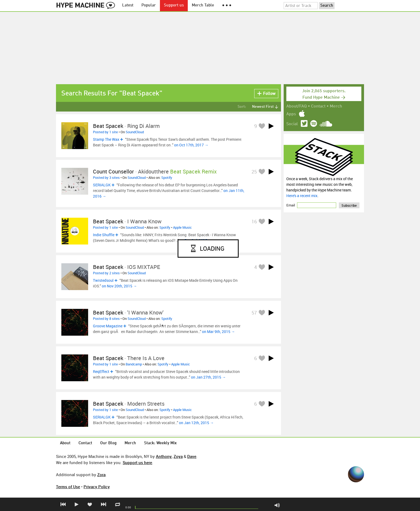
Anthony (164, 456)
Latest (128, 5)
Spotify (167, 177)
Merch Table (203, 5)
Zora (101, 475)
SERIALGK (102, 185)
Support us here (137, 462)
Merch (336, 106)
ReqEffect (101, 371)
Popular (149, 5)
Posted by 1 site (105, 132)
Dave (192, 456)
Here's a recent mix (302, 196)
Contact (318, 106)
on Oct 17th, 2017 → (191, 145)
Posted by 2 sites (106, 273)
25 (254, 172)
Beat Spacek (108, 126)
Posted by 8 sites (106, 319)
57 (254, 313)
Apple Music (182, 227)
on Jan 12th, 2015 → (196, 423)
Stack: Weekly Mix (160, 443)
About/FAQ (297, 106)
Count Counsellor (113, 171)
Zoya (178, 456)
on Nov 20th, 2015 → (119, 286)
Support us (174, 5)
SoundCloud (135, 132)
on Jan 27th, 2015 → (208, 377)
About (65, 443)
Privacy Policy (97, 487)
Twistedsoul (103, 280)
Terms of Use (68, 487)
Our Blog (108, 443)
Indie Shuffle (104, 235)
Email (291, 205)
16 (254, 221)
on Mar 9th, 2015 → (218, 332)
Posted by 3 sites (106, 177)
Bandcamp (134, 364)
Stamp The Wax (106, 139)
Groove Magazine (108, 326)
